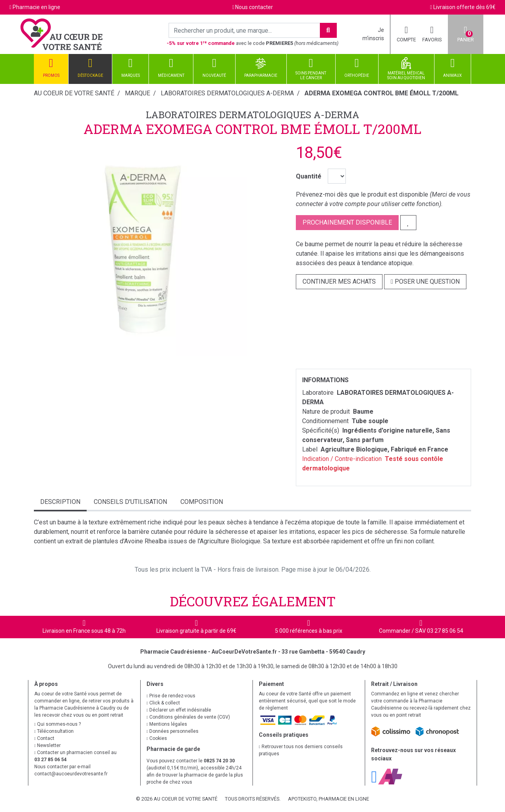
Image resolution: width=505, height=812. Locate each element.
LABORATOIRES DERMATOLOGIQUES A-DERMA (253, 115)
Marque (137, 93)
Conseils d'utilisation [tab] (130, 502)
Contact (44, 738)
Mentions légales (167, 724)
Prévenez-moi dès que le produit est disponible (362, 194)
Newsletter (47, 745)
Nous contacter (254, 7)
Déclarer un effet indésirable (179, 710)
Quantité (309, 176)
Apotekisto (329, 799)
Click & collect (163, 703)
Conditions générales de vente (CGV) (188, 717)
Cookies (157, 738)
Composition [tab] (202, 502)
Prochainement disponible (347, 222)
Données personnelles (173, 731)
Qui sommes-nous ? (58, 724)
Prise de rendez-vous (171, 696)
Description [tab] (60, 502)
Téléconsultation (54, 731)
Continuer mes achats (339, 282)
